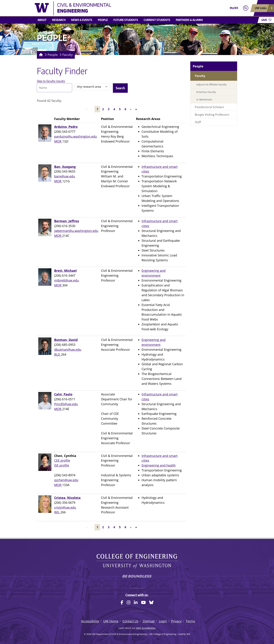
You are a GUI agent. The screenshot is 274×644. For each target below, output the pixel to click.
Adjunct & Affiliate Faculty (211, 84)
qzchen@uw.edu (66, 480)
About (42, 20)
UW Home (111, 621)
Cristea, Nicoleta (67, 498)
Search (120, 88)
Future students (126, 20)
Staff (198, 122)
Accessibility (90, 621)
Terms (190, 621)
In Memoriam (204, 99)
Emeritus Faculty (206, 92)
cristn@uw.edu (65, 507)
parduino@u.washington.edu (75, 136)
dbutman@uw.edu (68, 350)
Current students (157, 20)
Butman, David (66, 340)
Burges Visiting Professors (212, 115)
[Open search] (246, 8)
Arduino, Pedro (66, 127)
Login (163, 621)
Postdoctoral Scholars (209, 107)
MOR (58, 141)
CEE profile (62, 460)
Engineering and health (159, 465)
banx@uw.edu (65, 176)
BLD (58, 354)
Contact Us (130, 621)
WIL (57, 512)
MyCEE (234, 8)
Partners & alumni (189, 20)
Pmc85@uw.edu (66, 404)
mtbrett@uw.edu (66, 280)
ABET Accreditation (146, 628)
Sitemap (149, 621)
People (103, 20)
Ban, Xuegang (65, 167)
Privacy (176, 621)
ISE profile (62, 465)
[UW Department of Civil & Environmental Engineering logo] (111, 8)
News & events (82, 20)
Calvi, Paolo (63, 394)
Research (59, 20)
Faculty (68, 55)
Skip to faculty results (51, 81)
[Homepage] (40, 55)
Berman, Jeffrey (67, 221)
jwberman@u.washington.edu (76, 231)
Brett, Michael (65, 271)
